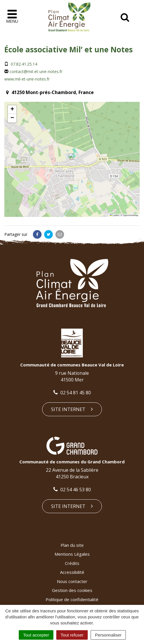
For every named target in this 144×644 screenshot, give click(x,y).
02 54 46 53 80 (72, 490)
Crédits (72, 563)
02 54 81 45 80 (72, 393)
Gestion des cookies (72, 590)
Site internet (72, 409)
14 (35, 64)
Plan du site (72, 545)
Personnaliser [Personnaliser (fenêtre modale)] (108, 635)
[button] (72, 156)
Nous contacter (72, 581)
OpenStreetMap (131, 215)
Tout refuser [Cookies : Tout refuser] (72, 635)
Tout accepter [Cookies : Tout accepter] (36, 635)
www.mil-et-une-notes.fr (27, 79)
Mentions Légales (72, 554)
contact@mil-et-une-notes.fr (36, 71)
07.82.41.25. (21, 64)
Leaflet (114, 215)
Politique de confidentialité (72, 599)
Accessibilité (72, 572)
